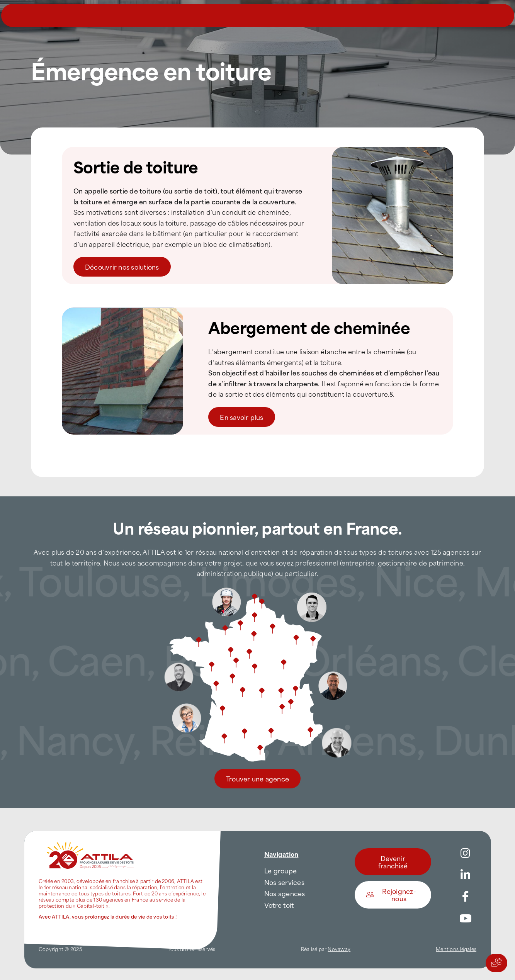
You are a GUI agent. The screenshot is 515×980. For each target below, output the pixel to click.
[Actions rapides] (496, 963)
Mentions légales (456, 949)
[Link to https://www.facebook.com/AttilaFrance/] (466, 897)
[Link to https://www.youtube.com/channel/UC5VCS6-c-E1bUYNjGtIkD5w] (466, 919)
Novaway (339, 949)
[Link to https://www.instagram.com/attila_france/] (466, 853)
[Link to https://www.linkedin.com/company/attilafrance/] (466, 875)
